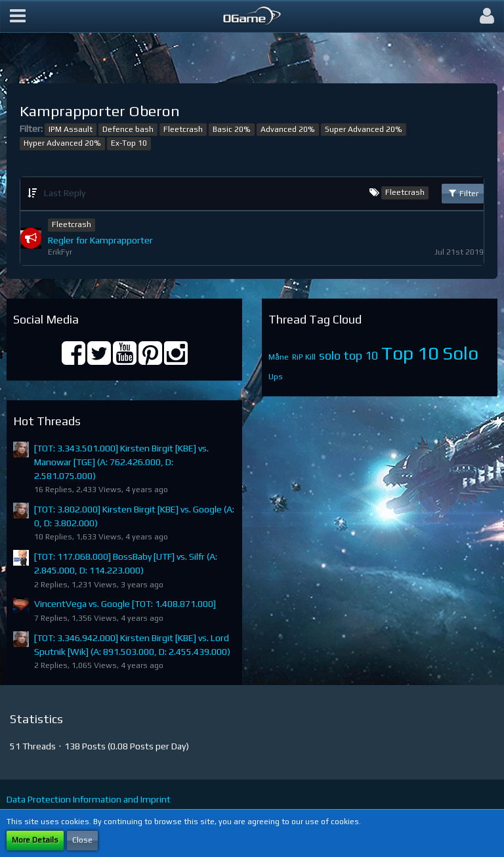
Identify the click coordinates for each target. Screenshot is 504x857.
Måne (279, 357)
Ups (276, 377)
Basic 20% (232, 129)
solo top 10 (348, 355)
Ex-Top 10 (129, 143)
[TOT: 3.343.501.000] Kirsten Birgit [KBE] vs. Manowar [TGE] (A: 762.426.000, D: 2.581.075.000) (121, 462)
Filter (463, 193)
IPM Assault (71, 129)
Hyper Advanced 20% (62, 143)
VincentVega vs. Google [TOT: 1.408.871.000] (125, 604)
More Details (35, 840)
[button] (18, 16)
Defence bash (128, 129)
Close (82, 840)
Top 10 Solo (430, 353)
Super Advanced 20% (364, 129)
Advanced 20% (288, 129)
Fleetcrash (183, 129)
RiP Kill (304, 357)
